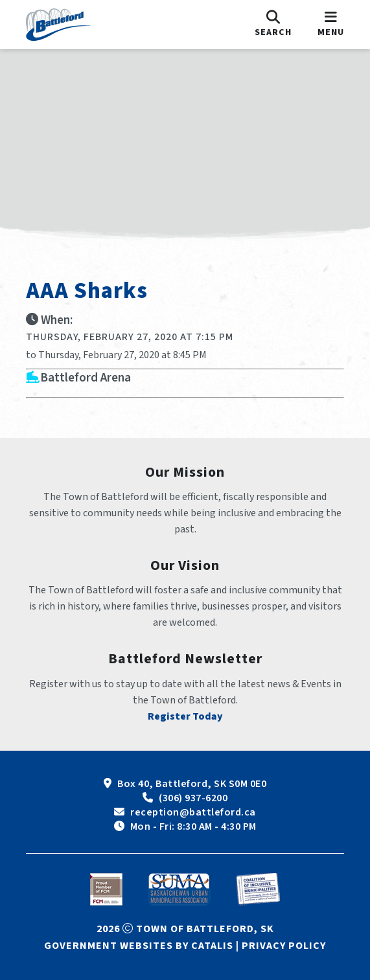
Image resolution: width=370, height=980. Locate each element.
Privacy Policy (284, 946)
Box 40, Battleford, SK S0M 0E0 (192, 784)
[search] (273, 25)
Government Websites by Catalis (139, 946)
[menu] (331, 25)
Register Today (185, 716)
